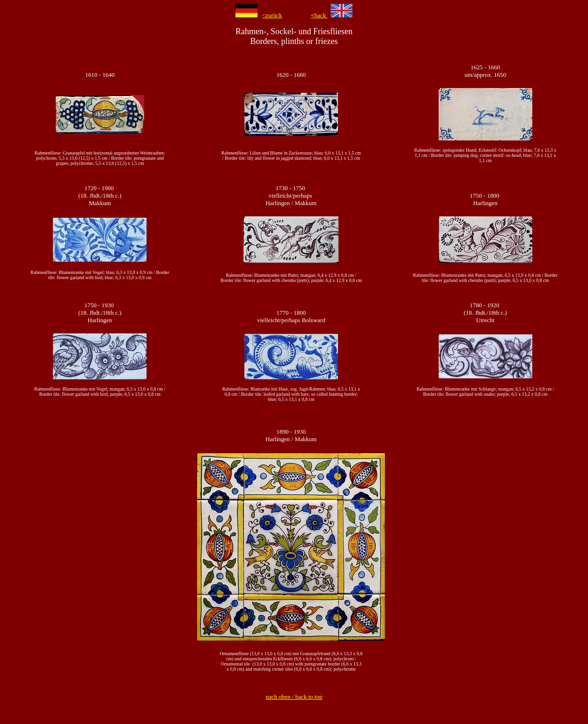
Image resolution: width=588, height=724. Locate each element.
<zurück (272, 15)
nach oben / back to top (294, 697)
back (319, 15)
